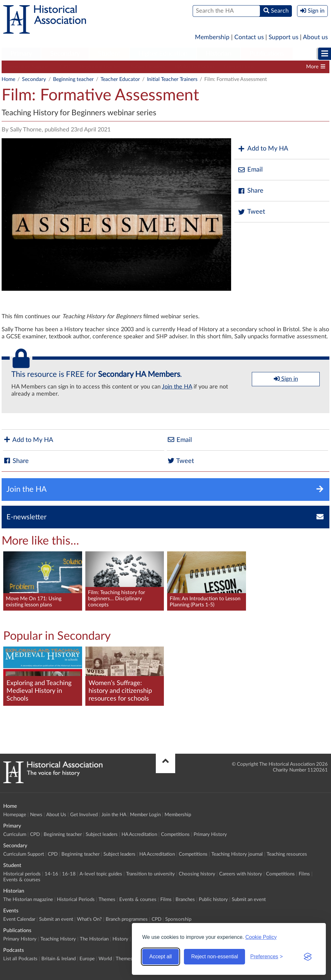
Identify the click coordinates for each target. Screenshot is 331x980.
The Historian (94, 939)
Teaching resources (287, 854)
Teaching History (58, 939)
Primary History (210, 834)
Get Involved (84, 815)
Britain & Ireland (59, 959)
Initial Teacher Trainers (172, 79)
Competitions (239, 67)
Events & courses (22, 880)
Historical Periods (76, 900)
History (120, 939)
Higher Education (163, 54)
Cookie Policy (261, 937)
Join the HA (177, 387)
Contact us (249, 37)
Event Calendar (19, 919)
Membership (212, 37)
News (36, 815)
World (105, 959)
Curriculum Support (27, 67)
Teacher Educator (120, 79)
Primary (21, 54)
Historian (219, 54)
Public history (213, 900)
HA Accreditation (194, 67)
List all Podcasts (20, 959)
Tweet (251, 212)
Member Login (145, 815)
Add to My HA (263, 149)
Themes (107, 900)
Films (304, 874)
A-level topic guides (101, 874)
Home (8, 79)
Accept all (160, 957)
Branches (185, 900)
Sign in (286, 379)
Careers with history (241, 874)
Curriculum (15, 834)
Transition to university (150, 874)
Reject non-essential (214, 957)
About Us (56, 815)
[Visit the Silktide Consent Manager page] (308, 957)
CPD (65, 67)
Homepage (15, 815)
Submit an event (249, 900)
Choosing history (197, 874)
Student (109, 54)
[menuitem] (21, 54)
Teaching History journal (237, 854)
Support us (283, 37)
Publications (267, 54)
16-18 (69, 874)
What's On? (89, 919)
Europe (87, 959)
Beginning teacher (101, 67)
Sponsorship (178, 919)
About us (315, 37)
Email (250, 170)
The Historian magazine (28, 900)
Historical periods (22, 874)
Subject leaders (148, 67)
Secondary (65, 54)
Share (251, 191)
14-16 (51, 874)
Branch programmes (127, 919)
